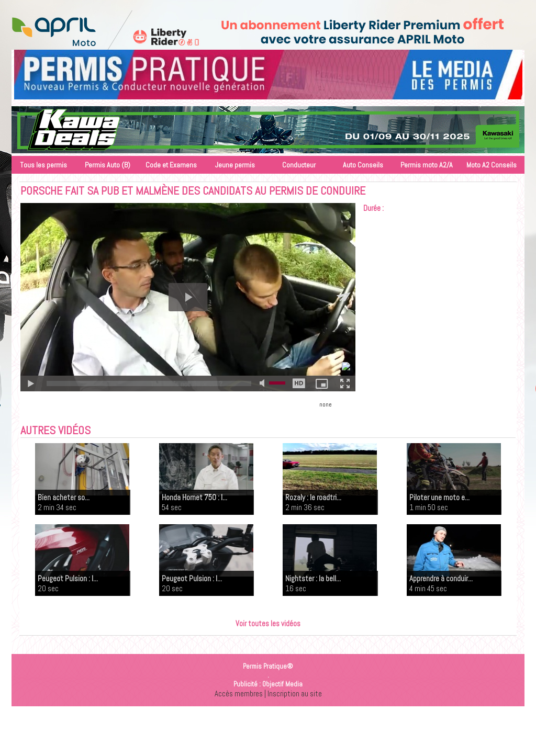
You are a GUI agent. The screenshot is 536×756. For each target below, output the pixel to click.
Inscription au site (295, 693)
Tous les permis (43, 165)
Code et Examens (171, 165)
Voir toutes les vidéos (268, 623)
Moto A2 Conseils (492, 165)
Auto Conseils (363, 165)
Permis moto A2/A (427, 165)
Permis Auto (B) (108, 165)
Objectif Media (282, 684)
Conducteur (299, 165)
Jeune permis (235, 165)
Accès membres (239, 693)
